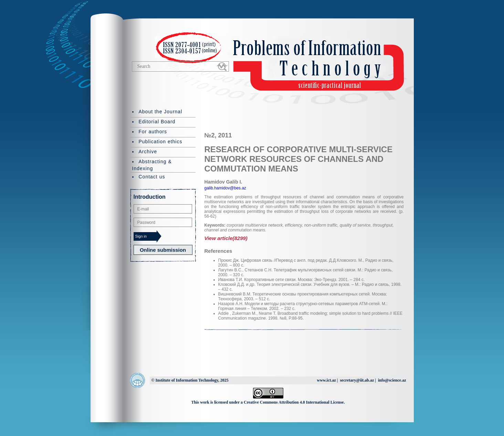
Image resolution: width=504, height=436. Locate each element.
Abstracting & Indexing (152, 165)
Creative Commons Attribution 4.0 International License (294, 402)
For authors (153, 132)
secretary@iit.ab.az (357, 380)
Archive (148, 152)
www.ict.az (326, 380)
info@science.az (392, 380)
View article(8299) (226, 238)
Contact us (152, 177)
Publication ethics (161, 142)
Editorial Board (157, 122)
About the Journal (161, 112)
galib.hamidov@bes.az (225, 188)
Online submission (163, 250)
